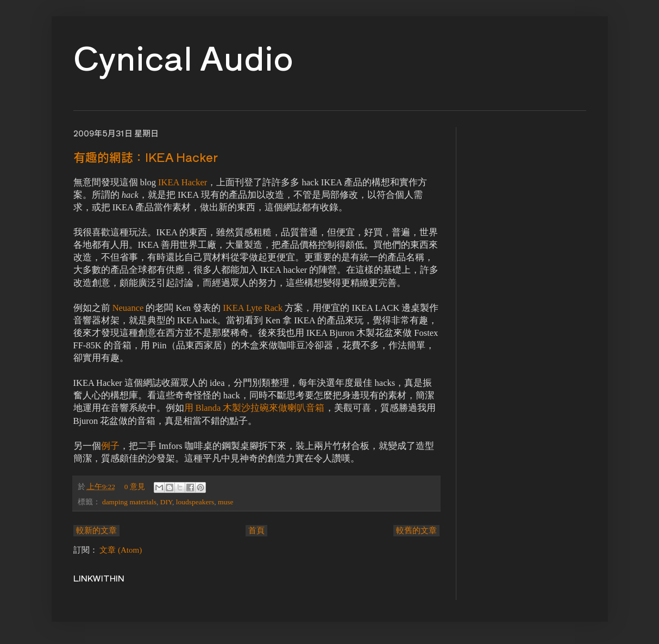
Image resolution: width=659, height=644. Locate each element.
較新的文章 (96, 530)
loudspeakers (195, 502)
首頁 (256, 530)
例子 (110, 446)
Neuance (128, 308)
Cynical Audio (183, 56)
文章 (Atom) (121, 550)
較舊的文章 (416, 530)
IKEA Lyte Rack (253, 308)
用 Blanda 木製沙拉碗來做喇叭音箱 (255, 408)
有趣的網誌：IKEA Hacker (146, 157)
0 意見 (135, 487)
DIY (166, 502)
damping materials (129, 502)
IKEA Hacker (183, 182)
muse (226, 502)
